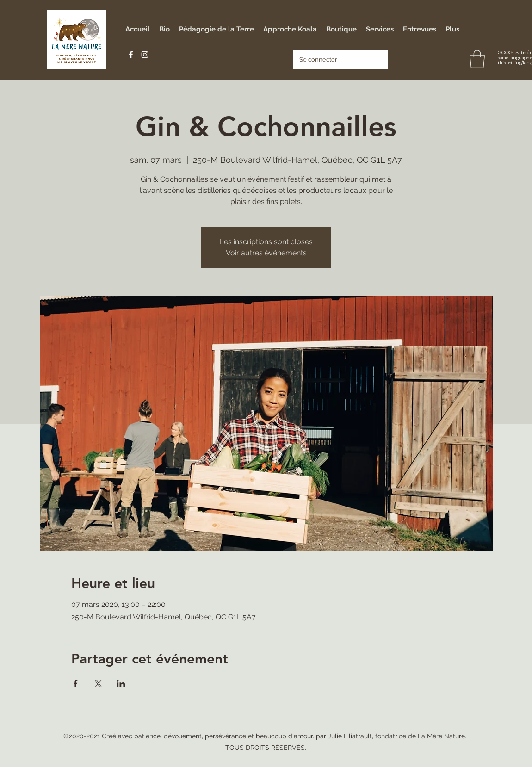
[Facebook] (131, 55)
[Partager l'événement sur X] (98, 684)
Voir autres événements (266, 253)
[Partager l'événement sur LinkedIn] (121, 684)
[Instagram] (145, 55)
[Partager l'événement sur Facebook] (76, 684)
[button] (477, 59)
